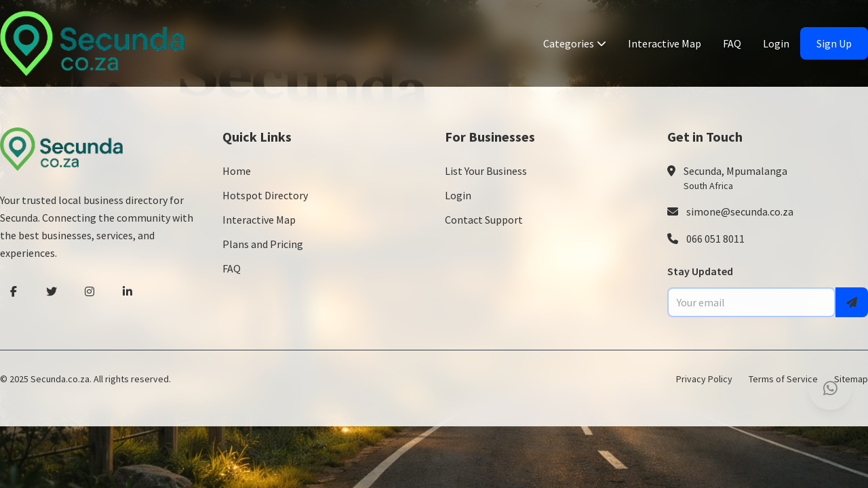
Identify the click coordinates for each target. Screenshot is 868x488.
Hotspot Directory (265, 195)
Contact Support (484, 220)
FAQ (732, 43)
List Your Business (486, 171)
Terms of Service (783, 379)
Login (776, 43)
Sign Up (834, 43)
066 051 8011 (715, 239)
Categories (575, 43)
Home (237, 171)
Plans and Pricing (263, 244)
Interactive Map (665, 43)
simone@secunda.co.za (740, 211)
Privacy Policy (704, 379)
